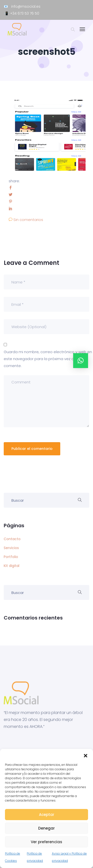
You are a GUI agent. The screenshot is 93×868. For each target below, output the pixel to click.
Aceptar (47, 815)
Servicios (11, 548)
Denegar (46, 828)
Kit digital (12, 566)
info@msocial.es (26, 6)
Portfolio (11, 557)
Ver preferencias (46, 842)
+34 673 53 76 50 (25, 13)
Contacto (12, 539)
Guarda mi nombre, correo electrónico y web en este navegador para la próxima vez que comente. (48, 359)
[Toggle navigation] (82, 32)
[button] (86, 755)
